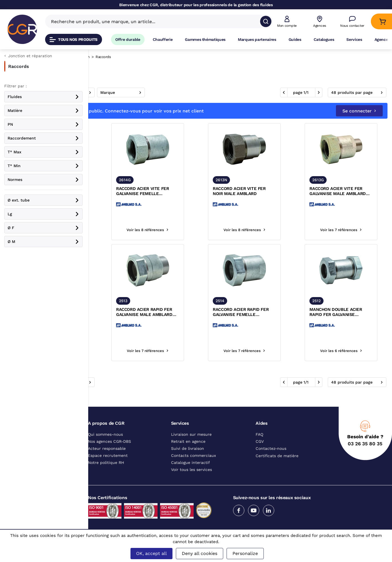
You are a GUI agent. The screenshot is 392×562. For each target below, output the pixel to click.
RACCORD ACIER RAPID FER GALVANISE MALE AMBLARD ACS (200, 312)
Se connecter (359, 111)
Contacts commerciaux (193, 455)
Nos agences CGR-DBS (109, 441)
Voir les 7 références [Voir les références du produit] (352, 230)
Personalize (245, 553)
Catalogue (101, 57)
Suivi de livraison (188, 448)
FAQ (259, 434)
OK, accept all (151, 553)
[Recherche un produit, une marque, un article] (156, 21)
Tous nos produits (74, 40)
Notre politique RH (106, 463)
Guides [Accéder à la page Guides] (295, 39)
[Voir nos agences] (320, 22)
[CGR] (22, 29)
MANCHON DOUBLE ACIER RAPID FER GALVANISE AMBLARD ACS (348, 312)
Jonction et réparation (158, 57)
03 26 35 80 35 (365, 444)
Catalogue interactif (191, 463)
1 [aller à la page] (304, 92)
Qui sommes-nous (105, 434)
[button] (287, 22)
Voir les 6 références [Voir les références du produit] (352, 351)
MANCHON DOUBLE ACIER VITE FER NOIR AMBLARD (123, 312)
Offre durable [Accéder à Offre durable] (128, 39)
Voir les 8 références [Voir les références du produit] (128, 230)
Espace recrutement (108, 455)
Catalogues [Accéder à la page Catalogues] (324, 39)
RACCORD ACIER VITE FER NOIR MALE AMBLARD (273, 191)
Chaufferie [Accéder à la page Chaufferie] (163, 39)
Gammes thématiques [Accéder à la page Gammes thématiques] (205, 39)
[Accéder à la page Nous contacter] (352, 22)
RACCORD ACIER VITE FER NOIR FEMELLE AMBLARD (124, 191)
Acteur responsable (107, 448)
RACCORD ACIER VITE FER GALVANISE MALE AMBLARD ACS (350, 191)
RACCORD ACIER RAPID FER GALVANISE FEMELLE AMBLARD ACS (274, 312)
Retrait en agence (188, 441)
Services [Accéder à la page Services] (354, 39)
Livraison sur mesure (191, 434)
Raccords (124, 57)
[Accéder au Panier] (383, 22)
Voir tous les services (191, 470)
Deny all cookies (200, 553)
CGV (260, 441)
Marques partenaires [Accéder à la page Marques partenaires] (257, 39)
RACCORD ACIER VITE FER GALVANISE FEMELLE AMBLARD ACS (198, 191)
